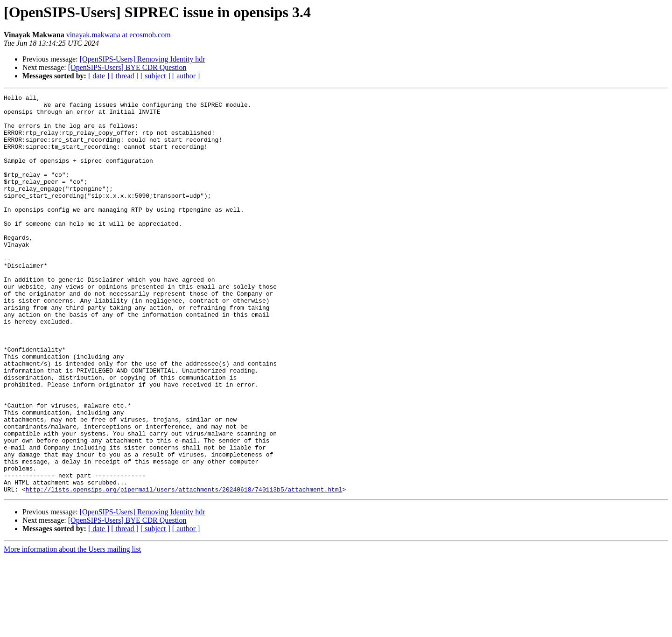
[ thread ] (125, 76)
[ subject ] (155, 76)
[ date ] (99, 76)
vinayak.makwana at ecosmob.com (119, 35)
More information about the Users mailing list (72, 629)
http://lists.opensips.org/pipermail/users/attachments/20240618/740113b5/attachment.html (184, 569)
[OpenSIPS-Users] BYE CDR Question (127, 67)
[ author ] (186, 76)
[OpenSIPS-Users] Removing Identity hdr (143, 59)
